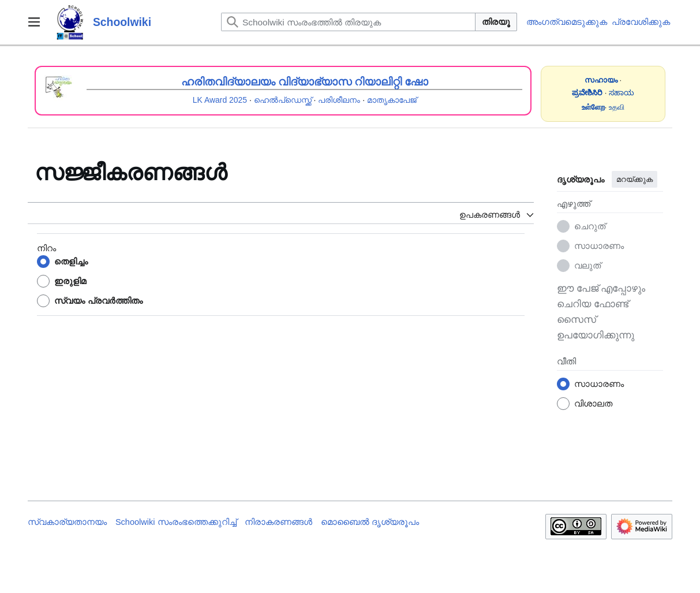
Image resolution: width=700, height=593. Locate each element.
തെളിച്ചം (71, 261)
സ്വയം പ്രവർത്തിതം (98, 301)
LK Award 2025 (220, 100)
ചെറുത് (590, 226)
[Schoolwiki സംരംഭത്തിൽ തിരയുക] (348, 22)
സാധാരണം (599, 246)
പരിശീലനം (339, 100)
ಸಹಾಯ (622, 93)
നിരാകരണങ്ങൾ (278, 522)
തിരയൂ (496, 22)
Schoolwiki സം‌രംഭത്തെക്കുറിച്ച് (176, 522)
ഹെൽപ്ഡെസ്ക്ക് (283, 100)
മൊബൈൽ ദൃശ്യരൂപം (370, 522)
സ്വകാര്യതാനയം (67, 522)
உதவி (617, 107)
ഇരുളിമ (70, 281)
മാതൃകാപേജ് (392, 100)
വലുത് (587, 265)
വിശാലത (593, 403)
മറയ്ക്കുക (635, 179)
